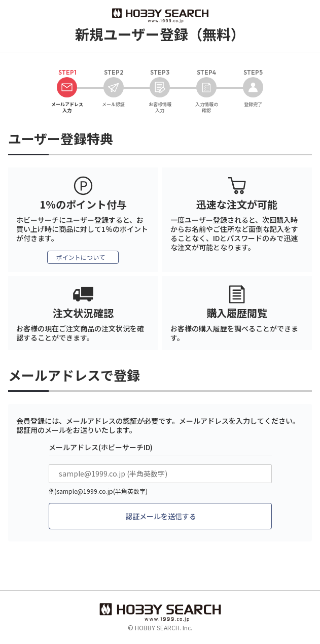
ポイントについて (81, 257)
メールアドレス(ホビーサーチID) (101, 447)
